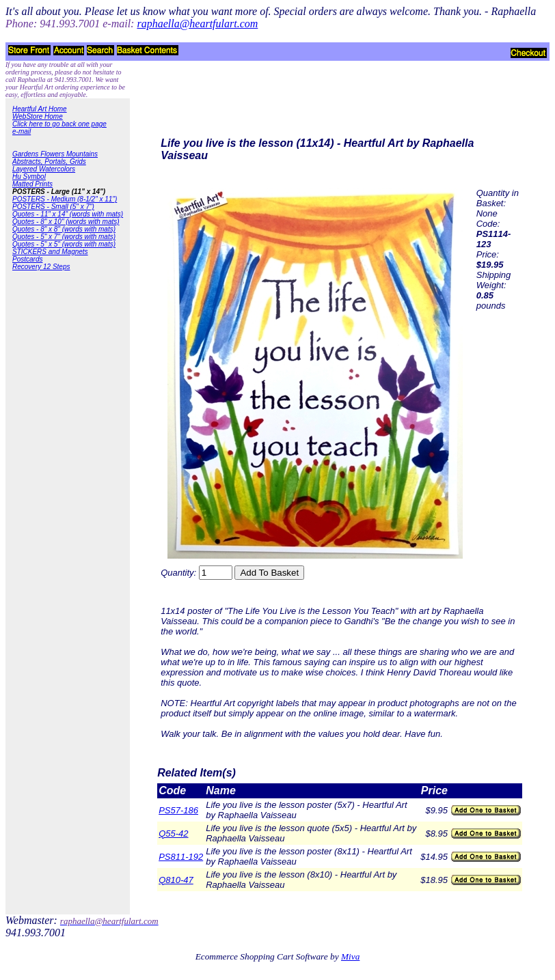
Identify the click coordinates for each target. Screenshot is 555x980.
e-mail (22, 131)
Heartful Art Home (40, 109)
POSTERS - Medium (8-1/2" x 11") (65, 199)
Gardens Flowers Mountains (55, 154)
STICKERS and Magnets (50, 252)
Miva (350, 956)
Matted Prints (32, 184)
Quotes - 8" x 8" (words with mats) (64, 229)
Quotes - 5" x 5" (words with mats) (64, 244)
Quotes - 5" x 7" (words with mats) (64, 237)
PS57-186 (178, 810)
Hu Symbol (29, 177)
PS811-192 (181, 857)
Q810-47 (176, 880)
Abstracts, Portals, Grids (49, 162)
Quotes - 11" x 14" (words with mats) (68, 214)
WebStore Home (38, 116)
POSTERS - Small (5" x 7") (53, 207)
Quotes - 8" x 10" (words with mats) (66, 222)
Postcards (27, 259)
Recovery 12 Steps (41, 267)
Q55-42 (173, 834)
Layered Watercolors (44, 169)
